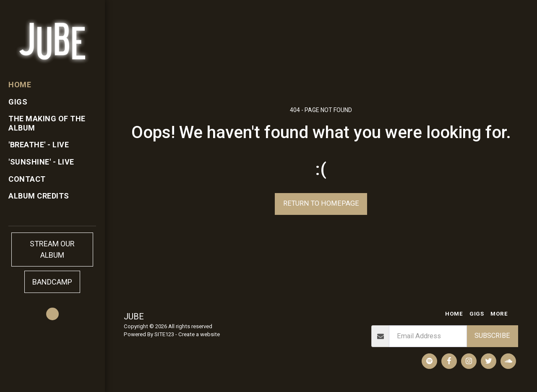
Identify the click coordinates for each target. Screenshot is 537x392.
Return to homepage (321, 203)
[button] (52, 314)
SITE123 (164, 334)
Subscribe (492, 336)
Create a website (199, 334)
